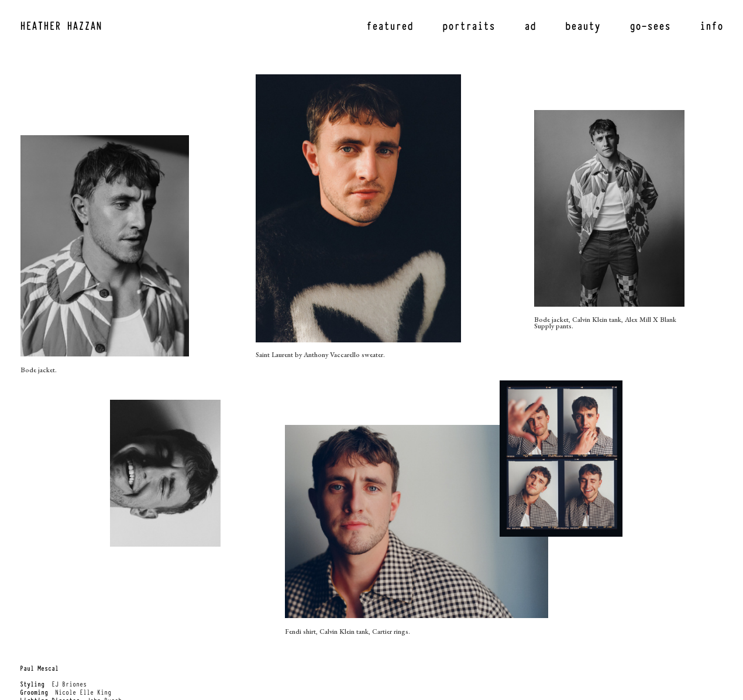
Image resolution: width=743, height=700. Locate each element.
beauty (583, 25)
